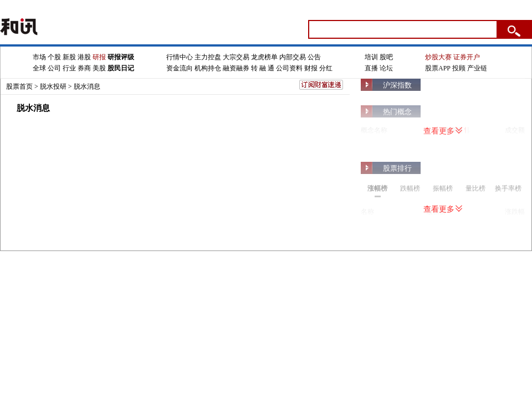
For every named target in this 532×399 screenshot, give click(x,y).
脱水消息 (87, 86)
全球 (39, 68)
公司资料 (289, 68)
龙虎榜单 (264, 57)
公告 (314, 57)
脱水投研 (53, 86)
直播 (371, 68)
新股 (69, 57)
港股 (84, 57)
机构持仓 (208, 68)
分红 (326, 68)
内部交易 (293, 57)
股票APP (438, 68)
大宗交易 (236, 57)
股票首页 (19, 86)
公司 (54, 68)
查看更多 (443, 131)
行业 (69, 68)
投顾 (459, 68)
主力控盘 (208, 57)
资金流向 (180, 68)
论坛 (386, 68)
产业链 (477, 68)
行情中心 (180, 57)
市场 (39, 57)
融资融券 (236, 68)
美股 (99, 68)
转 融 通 (263, 68)
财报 (311, 68)
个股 (54, 57)
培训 (371, 57)
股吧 (386, 57)
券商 (84, 68)
